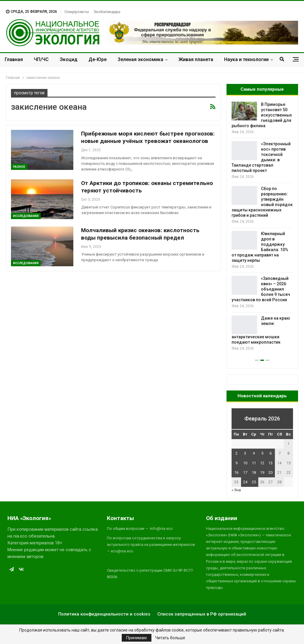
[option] (262, 227)
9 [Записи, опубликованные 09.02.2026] (236, 463)
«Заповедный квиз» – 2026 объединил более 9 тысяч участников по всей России (261, 289)
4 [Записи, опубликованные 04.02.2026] (254, 453)
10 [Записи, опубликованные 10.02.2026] (245, 463)
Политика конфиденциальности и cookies (104, 614)
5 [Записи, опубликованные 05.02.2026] (262, 453)
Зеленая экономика (140, 59)
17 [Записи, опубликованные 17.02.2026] (245, 472)
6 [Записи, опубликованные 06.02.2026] (271, 453)
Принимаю (137, 638)
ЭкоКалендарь (107, 12)
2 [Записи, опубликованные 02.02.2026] (236, 453)
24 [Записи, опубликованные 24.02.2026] (245, 482)
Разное (19, 167)
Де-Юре (98, 59)
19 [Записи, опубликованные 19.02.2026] (262, 472)
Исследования (26, 216)
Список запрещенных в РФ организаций (202, 614)
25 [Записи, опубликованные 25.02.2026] (254, 482)
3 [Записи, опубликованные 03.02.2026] (245, 453)
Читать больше (170, 638)
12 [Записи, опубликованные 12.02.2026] (262, 463)
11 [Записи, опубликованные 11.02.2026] (254, 463)
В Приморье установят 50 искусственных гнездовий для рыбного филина (262, 115)
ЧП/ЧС (41, 59)
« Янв (236, 490)
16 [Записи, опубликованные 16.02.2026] (236, 472)
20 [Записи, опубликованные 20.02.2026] (270, 472)
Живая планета (196, 59)
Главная (14, 59)
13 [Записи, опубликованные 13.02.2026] (270, 463)
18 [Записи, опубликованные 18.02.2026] (254, 472)
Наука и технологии (246, 59)
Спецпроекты (77, 12)
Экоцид (69, 59)
